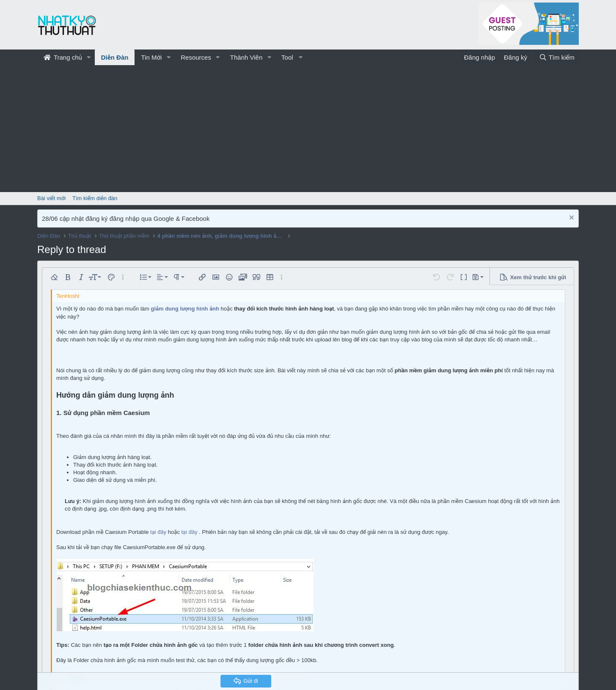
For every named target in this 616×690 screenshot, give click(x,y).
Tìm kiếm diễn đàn (95, 198)
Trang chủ (63, 57)
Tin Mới (151, 57)
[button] (89, 57)
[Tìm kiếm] (557, 57)
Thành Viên (246, 57)
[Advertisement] (308, 129)
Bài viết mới (51, 198)
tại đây (158, 532)
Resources (196, 57)
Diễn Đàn (115, 57)
